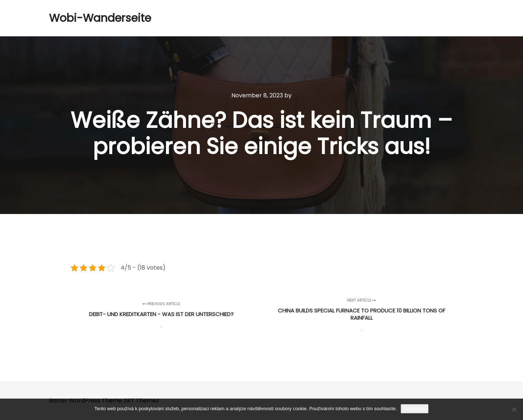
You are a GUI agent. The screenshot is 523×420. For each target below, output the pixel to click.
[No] (514, 409)
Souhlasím (415, 409)
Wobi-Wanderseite (85, 18)
